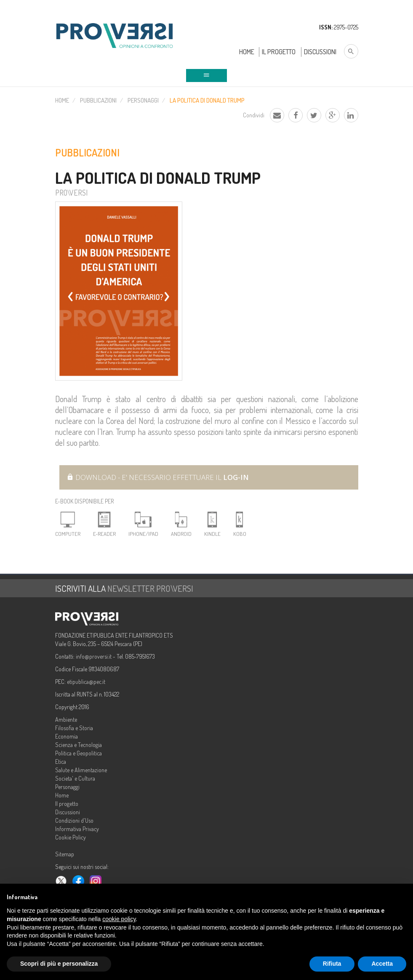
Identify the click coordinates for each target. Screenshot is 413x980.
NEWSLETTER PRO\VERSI (150, 588)
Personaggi (143, 100)
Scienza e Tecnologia (79, 745)
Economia (67, 736)
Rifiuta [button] (332, 964)
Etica (61, 761)
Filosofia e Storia (74, 728)
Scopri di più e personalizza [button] (59, 964)
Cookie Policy (71, 837)
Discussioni (320, 52)
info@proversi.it (94, 656)
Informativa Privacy (77, 829)
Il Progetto (279, 52)
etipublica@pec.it (86, 682)
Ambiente (66, 719)
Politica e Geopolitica (79, 753)
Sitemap (65, 854)
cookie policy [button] (119, 919)
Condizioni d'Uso (74, 820)
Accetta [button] (382, 964)
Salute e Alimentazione (81, 770)
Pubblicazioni (98, 100)
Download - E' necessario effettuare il (158, 477)
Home (247, 52)
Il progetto (67, 804)
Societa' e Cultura (75, 778)
